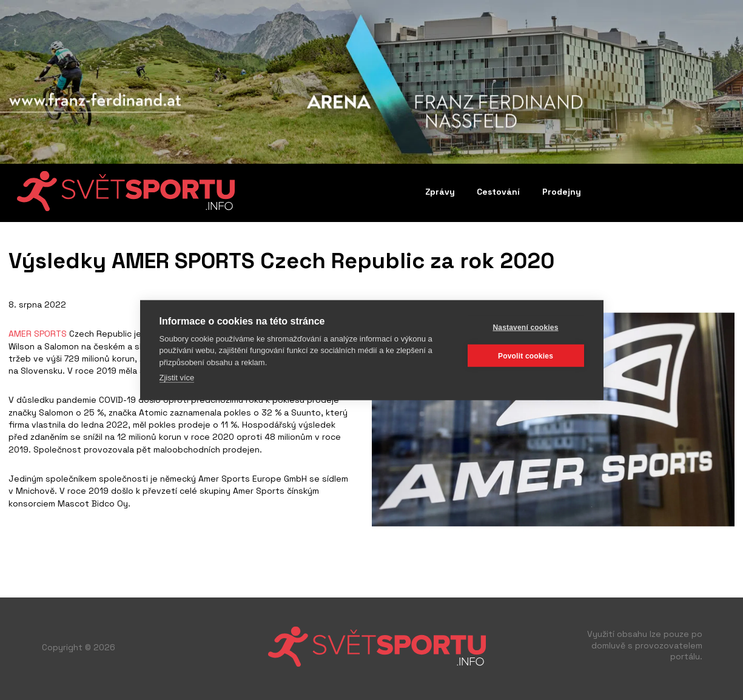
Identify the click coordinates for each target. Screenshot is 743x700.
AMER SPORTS (38, 334)
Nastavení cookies (525, 327)
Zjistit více (177, 378)
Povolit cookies (526, 355)
